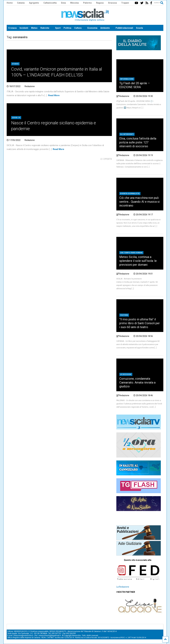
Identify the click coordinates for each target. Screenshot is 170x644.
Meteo (34, 28)
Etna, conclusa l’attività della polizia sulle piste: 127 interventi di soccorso (138, 142)
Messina (74, 3)
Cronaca (12, 28)
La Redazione (123, 587)
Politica (67, 28)
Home (10, 3)
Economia (92, 28)
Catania (21, 3)
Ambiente (105, 28)
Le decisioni (126, 374)
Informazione (127, 79)
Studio (15, 64)
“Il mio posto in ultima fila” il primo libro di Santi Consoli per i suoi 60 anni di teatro (140, 323)
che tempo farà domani (131, 253)
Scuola (139, 28)
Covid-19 (16, 118)
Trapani (125, 3)
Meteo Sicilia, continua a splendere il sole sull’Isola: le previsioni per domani (138, 261)
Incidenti (24, 28)
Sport (58, 28)
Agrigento (34, 3)
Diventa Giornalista (130, 194)
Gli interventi (127, 134)
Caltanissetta (50, 3)
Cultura (78, 28)
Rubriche (45, 28)
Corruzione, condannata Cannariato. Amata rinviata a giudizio (137, 382)
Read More (54, 95)
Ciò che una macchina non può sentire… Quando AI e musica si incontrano (139, 202)
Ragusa (100, 3)
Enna (63, 3)
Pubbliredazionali (124, 28)
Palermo (87, 3)
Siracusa (112, 3)
